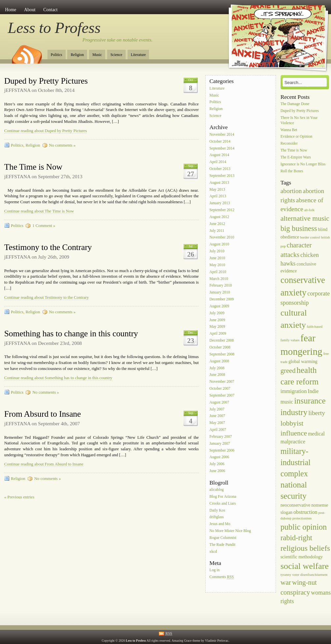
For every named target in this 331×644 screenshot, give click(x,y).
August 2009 (219, 306)
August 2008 (219, 361)
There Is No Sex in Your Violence (299, 120)
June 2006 (217, 471)
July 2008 (217, 368)
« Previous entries (19, 497)
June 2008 (217, 375)
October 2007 (220, 389)
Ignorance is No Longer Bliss (303, 164)
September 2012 (222, 210)
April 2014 (218, 162)
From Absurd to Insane (43, 414)
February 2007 (221, 437)
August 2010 (219, 245)
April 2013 (218, 196)
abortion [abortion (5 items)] (291, 191)
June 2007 (217, 416)
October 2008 (220, 347)
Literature (138, 55)
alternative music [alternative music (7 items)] (305, 218)
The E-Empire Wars (296, 157)
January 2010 (220, 293)
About (30, 10)
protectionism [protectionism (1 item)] (302, 518)
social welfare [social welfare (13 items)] (305, 566)
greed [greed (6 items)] (288, 371)
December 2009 (222, 299)
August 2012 (219, 217)
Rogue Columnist (223, 538)
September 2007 (222, 395)
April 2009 (218, 334)
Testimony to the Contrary (48, 247)
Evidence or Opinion (297, 137)
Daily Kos (217, 510)
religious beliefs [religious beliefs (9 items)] (305, 548)
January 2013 (220, 203)
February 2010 (221, 286)
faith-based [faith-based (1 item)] (315, 327)
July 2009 (217, 313)
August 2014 (219, 155)
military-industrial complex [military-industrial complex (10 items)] (296, 462)
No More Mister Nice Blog (230, 531)
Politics (57, 55)
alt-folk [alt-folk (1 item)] (309, 210)
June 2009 (217, 320)
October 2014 (220, 141)
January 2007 (220, 444)
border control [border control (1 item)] (310, 237)
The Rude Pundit (222, 545)
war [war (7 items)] (286, 582)
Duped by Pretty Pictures (46, 81)
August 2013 (219, 183)
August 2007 (219, 402)
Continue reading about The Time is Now (39, 211)
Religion (77, 55)
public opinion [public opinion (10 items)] (304, 527)
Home (11, 10)
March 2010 (219, 279)
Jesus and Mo (220, 524)
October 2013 (220, 169)
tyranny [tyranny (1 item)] (286, 575)
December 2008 (222, 340)
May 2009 (217, 327)
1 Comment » (44, 226)
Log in (214, 570)
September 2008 (222, 354)
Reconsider (289, 144)
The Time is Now (33, 167)
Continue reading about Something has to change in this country (58, 378)
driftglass (216, 517)
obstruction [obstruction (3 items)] (305, 512)
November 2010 (222, 238)
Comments (222, 577)
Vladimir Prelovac (217, 641)
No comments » (62, 145)
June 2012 (217, 224)
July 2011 (217, 231)
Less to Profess (54, 28)
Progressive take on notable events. (118, 40)
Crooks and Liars (223, 504)
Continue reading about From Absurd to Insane (44, 464)
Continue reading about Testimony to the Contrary (47, 297)
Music (97, 55)
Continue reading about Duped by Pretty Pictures (46, 131)
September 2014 (222, 148)
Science (116, 55)
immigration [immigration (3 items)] (294, 391)
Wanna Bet (289, 130)
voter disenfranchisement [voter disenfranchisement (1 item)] (310, 575)
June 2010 (217, 258)
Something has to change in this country (71, 334)
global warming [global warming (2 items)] (303, 362)
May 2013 (217, 190)
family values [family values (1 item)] (290, 340)
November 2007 (222, 382)
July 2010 (217, 251)
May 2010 (217, 265)
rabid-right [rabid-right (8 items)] (296, 538)
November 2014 (222, 135)
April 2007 (218, 430)
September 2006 (222, 450)
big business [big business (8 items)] (299, 228)
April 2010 (218, 272)
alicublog (216, 490)
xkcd (213, 552)
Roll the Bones (292, 171)
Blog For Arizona (223, 497)
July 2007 (217, 409)
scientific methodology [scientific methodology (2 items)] (302, 557)
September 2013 (222, 176)
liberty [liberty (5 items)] (317, 413)
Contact (50, 10)
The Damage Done (295, 104)
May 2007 (217, 423)
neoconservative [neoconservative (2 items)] (296, 505)
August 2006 (219, 457)
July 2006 (217, 464)
